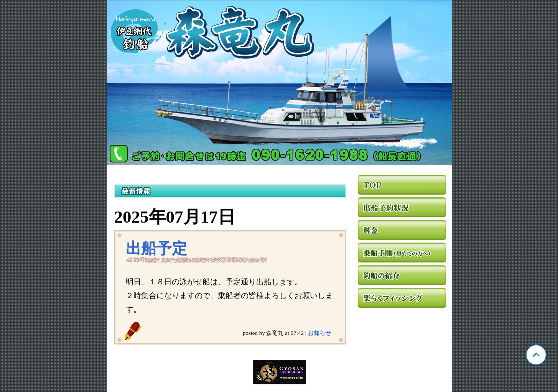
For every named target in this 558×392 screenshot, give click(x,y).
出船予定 (156, 248)
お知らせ (319, 333)
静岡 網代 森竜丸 (279, 83)
